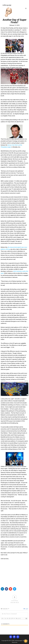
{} (18, 618)
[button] (2, 589)
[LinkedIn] (11, 637)
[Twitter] (14, 637)
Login (26, 609)
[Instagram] (18, 637)
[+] (20, 618)
